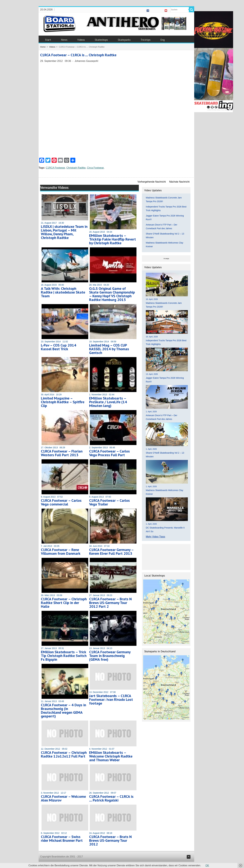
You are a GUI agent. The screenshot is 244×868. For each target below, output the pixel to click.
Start (48, 40)
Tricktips (145, 40)
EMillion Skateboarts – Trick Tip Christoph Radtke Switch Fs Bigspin (64, 656)
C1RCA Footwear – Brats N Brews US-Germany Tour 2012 (110, 840)
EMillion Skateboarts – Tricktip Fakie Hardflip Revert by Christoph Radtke (113, 239)
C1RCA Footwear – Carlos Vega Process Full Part (109, 453)
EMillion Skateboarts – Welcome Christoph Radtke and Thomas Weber (111, 756)
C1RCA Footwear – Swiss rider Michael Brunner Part (62, 839)
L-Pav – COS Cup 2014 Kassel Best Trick (59, 347)
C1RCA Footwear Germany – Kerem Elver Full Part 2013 (111, 552)
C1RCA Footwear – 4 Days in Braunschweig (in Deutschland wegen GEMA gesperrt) (63, 711)
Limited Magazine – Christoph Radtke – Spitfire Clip (63, 402)
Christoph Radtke (76, 168)
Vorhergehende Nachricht (152, 182)
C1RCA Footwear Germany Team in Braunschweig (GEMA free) (110, 656)
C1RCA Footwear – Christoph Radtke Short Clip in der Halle (64, 603)
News (64, 40)
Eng (163, 40)
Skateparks (124, 40)
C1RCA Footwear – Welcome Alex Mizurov (63, 798)
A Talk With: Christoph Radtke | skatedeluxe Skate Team (63, 292)
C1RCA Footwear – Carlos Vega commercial (61, 502)
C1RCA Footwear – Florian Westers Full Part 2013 (62, 453)
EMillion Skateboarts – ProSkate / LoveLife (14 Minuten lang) (108, 402)
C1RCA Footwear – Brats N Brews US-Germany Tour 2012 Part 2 (110, 603)
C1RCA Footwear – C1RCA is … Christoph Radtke (78, 55)
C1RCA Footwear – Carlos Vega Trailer (109, 502)
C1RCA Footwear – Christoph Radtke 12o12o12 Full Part (64, 754)
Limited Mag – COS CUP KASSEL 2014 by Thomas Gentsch (109, 349)
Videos (81, 40)
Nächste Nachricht (179, 182)
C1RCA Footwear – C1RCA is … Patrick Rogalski (111, 798)
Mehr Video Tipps (155, 537)
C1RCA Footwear (55, 168)
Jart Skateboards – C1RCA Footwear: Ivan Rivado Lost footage (111, 699)
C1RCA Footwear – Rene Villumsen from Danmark (61, 552)
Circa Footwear (95, 168)
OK (207, 865)
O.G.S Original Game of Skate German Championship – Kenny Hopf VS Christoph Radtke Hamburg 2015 (112, 294)
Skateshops (101, 40)
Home (43, 47)
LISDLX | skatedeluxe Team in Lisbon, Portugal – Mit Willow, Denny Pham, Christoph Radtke (64, 232)
